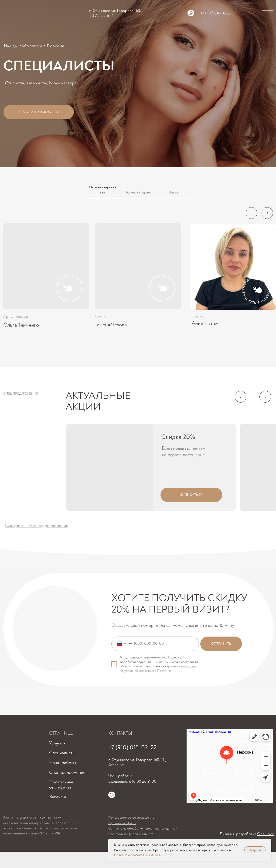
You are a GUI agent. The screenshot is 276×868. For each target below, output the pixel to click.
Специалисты (62, 753)
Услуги (56, 743)
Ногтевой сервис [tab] (138, 192)
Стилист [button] (102, 316)
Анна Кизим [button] (205, 323)
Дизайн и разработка (247, 834)
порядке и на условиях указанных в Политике (158, 668)
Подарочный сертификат (62, 785)
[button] (39, 112)
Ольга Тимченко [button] (21, 325)
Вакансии (58, 797)
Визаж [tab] (174, 192)
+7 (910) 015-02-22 (216, 13)
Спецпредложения (67, 772)
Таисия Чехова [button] (111, 325)
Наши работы (63, 763)
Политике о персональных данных (138, 855)
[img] (17, 12)
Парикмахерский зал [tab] (102, 190)
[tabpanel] (138, 210)
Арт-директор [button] (16, 316)
